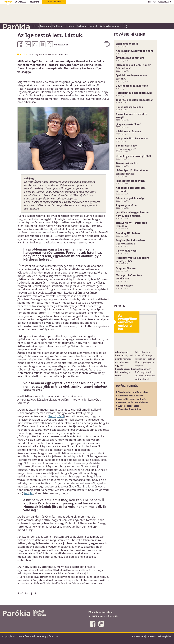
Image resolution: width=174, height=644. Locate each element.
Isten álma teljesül (127, 44)
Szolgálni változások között (132, 139)
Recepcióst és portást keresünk (134, 93)
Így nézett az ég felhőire (130, 58)
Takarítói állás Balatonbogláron (135, 100)
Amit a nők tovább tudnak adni (134, 51)
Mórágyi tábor (124, 286)
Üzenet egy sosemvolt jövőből (133, 156)
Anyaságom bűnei (127, 205)
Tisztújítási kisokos (127, 163)
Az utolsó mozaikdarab (131, 396)
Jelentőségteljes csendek (130, 181)
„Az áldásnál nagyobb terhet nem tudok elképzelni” (133, 214)
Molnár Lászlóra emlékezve (133, 402)
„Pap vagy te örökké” (128, 124)
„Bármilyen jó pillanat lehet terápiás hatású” (132, 172)
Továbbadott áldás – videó (133, 392)
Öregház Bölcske (126, 268)
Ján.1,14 (28, 493)
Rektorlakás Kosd (126, 251)
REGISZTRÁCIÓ (164, 2)
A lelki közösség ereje (128, 131)
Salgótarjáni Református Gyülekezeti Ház (130, 242)
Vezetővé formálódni (130, 409)
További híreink (129, 34)
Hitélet (24, 54)
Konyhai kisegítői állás (129, 107)
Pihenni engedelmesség (130, 198)
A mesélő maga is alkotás (132, 399)
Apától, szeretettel (129, 406)
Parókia (16, 27)
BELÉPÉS (152, 2)
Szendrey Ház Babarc (128, 233)
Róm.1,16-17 (56, 416)
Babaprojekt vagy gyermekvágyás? (126, 147)
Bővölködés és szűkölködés (132, 86)
